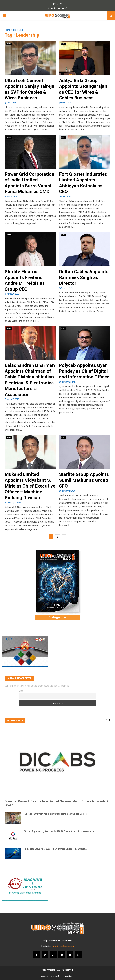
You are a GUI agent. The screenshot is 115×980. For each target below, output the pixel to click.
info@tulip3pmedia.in (63, 946)
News (9, 44)
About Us (44, 976)
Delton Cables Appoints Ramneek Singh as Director (84, 277)
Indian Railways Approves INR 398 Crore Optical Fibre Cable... (56, 849)
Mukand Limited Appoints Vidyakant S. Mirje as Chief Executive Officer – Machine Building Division (30, 486)
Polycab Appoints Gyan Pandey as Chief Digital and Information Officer (84, 371)
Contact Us (56, 976)
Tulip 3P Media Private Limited (58, 941)
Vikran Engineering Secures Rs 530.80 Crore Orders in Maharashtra (59, 831)
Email (21, 691)
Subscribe (68, 976)
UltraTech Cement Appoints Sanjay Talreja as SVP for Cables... (57, 814)
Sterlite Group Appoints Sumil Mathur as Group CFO (84, 480)
